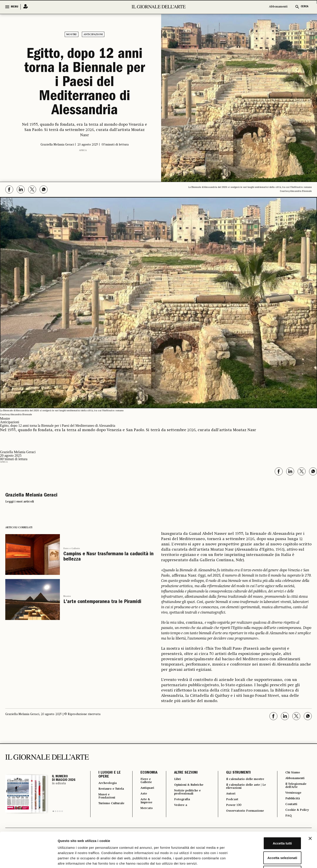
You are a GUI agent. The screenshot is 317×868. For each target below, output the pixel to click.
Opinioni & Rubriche (189, 785)
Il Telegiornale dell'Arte (297, 787)
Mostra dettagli (232, 859)
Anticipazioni (93, 35)
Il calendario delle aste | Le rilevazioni (245, 791)
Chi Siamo (292, 773)
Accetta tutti (269, 810)
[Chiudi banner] (310, 805)
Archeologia (109, 783)
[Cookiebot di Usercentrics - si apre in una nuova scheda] (29, 859)
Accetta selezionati (269, 825)
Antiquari (145, 789)
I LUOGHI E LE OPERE (110, 775)
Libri (175, 779)
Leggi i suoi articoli (20, 502)
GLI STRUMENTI (236, 773)
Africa (83, 150)
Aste (141, 795)
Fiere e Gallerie (72, 548)
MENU (15, 7)
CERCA (305, 7)
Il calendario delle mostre (240, 781)
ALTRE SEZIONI (183, 773)
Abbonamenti (278, 7)
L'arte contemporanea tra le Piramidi (102, 602)
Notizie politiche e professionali (186, 793)
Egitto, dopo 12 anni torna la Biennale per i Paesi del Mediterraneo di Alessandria (85, 83)
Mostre (72, 35)
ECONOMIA (146, 773)
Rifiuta (269, 839)
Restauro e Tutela (108, 791)
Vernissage (293, 795)
